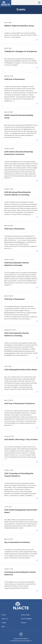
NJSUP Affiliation (27, 619)
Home (4, 615)
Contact (23, 623)
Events (4, 623)
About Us (5, 619)
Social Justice (25, 615)
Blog (3, 627)
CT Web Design (14, 641)
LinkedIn (21, 634)
